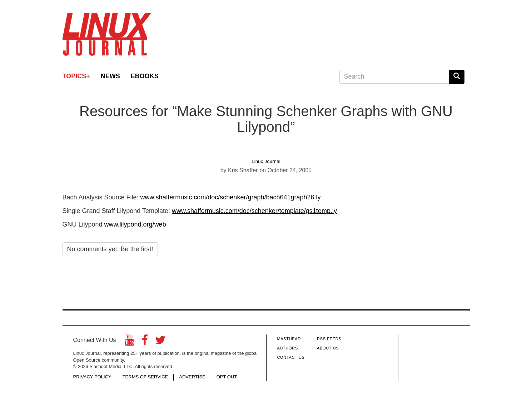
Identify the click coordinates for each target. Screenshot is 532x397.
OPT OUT (227, 377)
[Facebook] (145, 342)
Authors (288, 348)
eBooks (145, 76)
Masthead (289, 339)
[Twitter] (160, 342)
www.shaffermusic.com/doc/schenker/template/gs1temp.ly (254, 211)
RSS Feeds (329, 339)
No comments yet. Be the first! (110, 249)
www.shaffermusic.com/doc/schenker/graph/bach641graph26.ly (231, 197)
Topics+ (76, 76)
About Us (328, 348)
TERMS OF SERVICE (145, 377)
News (110, 76)
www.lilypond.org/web (135, 224)
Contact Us (291, 357)
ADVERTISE (192, 377)
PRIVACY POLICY (92, 377)
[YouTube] (130, 342)
